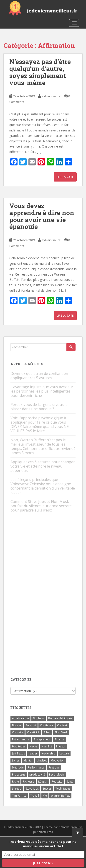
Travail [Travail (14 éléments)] (35, 796)
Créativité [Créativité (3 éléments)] (33, 732)
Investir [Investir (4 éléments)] (61, 746)
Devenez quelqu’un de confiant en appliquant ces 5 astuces (39, 376)
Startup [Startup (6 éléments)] (17, 789)
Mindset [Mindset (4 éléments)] (42, 760)
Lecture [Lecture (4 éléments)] (64, 753)
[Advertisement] (45, 596)
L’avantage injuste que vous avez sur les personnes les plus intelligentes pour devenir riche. (42, 391)
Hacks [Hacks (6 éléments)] (33, 746)
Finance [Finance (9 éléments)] (59, 739)
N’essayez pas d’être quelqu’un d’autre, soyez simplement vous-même (40, 72)
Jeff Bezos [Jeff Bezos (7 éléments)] (18, 753)
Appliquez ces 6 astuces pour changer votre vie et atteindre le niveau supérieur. (43, 466)
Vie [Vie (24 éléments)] (45, 796)
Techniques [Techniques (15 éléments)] (63, 789)
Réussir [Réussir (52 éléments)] (43, 782)
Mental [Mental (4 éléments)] (28, 760)
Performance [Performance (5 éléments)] (36, 767)
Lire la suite (65, 177)
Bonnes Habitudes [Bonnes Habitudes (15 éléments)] (60, 718)
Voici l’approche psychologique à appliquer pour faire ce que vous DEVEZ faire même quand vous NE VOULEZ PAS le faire (40, 424)
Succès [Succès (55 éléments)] (47, 789)
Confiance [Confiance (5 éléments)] (47, 725)
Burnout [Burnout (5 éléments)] (31, 725)
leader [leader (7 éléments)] (33, 753)
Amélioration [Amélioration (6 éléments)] (20, 718)
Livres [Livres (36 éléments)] (16, 760)
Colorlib (64, 827)
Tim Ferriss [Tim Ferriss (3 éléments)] (19, 796)
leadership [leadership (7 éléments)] (48, 753)
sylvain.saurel (52, 96)
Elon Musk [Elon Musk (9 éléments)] (61, 732)
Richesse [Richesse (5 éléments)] (29, 782)
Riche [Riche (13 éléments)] (15, 782)
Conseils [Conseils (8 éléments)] (18, 732)
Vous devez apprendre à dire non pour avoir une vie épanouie (42, 216)
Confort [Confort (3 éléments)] (62, 725)
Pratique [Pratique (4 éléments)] (54, 767)
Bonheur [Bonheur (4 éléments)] (39, 718)
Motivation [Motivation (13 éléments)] (58, 760)
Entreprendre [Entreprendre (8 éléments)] (21, 739)
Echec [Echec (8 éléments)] (47, 732)
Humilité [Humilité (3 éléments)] (47, 746)
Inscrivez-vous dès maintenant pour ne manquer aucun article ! (43, 844)
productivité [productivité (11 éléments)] (37, 775)
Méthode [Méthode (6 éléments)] (18, 767)
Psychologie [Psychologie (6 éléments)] (57, 775)
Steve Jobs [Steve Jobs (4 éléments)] (32, 789)
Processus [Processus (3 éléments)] (19, 775)
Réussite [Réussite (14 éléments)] (57, 782)
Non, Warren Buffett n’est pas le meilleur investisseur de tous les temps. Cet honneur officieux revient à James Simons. (43, 446)
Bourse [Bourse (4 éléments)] (17, 725)
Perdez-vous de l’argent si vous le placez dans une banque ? (39, 407)
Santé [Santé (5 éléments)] (70, 782)
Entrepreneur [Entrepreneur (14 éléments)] (42, 739)
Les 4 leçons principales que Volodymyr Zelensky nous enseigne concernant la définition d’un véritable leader (43, 486)
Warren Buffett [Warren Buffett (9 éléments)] (60, 796)
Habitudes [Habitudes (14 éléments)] (19, 746)
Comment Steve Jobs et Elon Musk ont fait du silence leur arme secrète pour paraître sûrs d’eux (41, 506)
